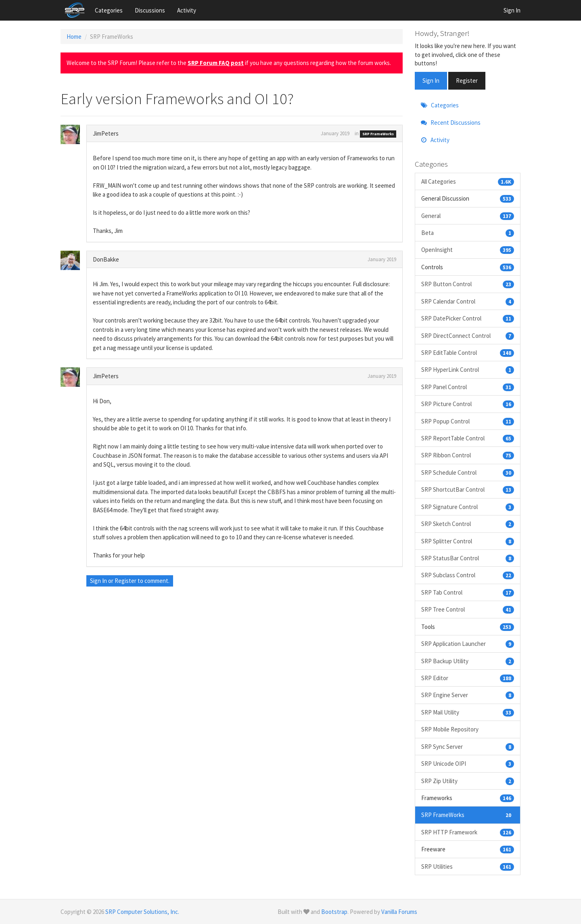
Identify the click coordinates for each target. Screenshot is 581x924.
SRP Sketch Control (468, 524)
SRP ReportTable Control (468, 438)
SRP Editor (468, 678)
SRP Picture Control (468, 404)
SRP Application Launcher (468, 644)
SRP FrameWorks (378, 134)
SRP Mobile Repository (450, 729)
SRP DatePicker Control (468, 318)
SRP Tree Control (468, 609)
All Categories (468, 181)
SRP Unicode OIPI (468, 764)
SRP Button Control (468, 284)
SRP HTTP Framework (468, 832)
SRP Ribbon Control (468, 455)
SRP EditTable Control (468, 353)
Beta (468, 233)
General (468, 216)
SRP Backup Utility (468, 661)
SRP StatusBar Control (468, 558)
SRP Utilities (468, 866)
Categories (109, 10)
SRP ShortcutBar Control (468, 489)
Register (125, 581)
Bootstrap (334, 912)
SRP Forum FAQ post (216, 63)
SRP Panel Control (468, 387)
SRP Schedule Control (468, 472)
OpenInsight (468, 250)
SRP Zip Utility (468, 781)
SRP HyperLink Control (468, 370)
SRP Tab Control (468, 592)
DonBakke (106, 259)
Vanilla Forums (399, 912)
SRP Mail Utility (468, 712)
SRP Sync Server (468, 747)
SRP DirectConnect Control (468, 336)
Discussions (150, 10)
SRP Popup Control (468, 421)
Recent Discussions (451, 123)
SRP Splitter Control (468, 541)
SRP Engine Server (468, 695)
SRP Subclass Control (468, 575)
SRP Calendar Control (468, 301)
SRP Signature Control (468, 507)
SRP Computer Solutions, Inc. (142, 912)
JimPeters (106, 133)
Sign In (512, 10)
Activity (187, 10)
